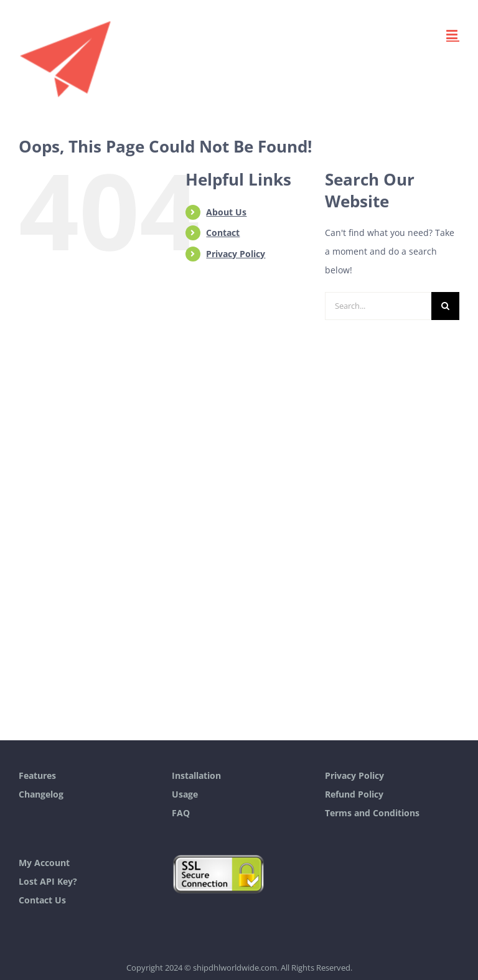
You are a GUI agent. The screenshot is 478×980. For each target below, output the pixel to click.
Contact (223, 233)
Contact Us (42, 900)
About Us (226, 212)
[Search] (445, 306)
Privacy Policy (236, 254)
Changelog (41, 794)
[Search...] (378, 306)
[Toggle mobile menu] (453, 35)
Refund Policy (354, 794)
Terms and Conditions (372, 813)
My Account (44, 863)
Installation (196, 775)
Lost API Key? (48, 881)
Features (37, 775)
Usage (185, 794)
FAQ (181, 813)
